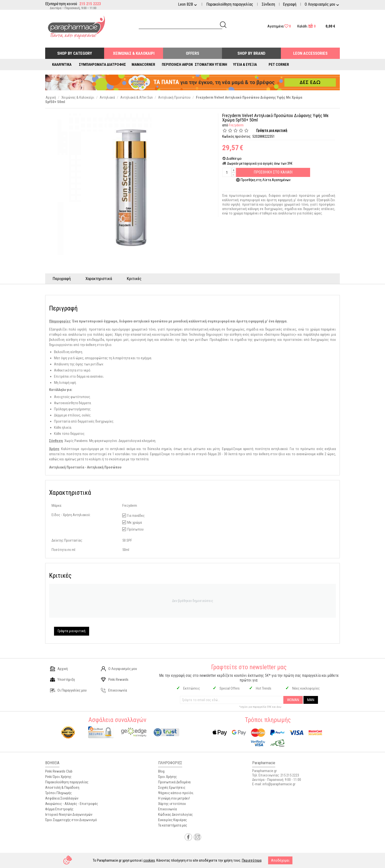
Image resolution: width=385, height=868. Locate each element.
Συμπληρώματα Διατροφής (103, 65)
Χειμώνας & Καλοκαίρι (134, 53)
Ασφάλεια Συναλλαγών (62, 798)
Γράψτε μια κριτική (272, 130)
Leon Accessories (310, 53)
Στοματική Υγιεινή (211, 65)
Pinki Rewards (115, 680)
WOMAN (293, 700)
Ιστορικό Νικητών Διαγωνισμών (69, 815)
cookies (149, 860)
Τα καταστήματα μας (173, 825)
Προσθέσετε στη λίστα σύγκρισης (267, 186)
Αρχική (59, 669)
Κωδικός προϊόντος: (237, 136)
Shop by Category (75, 53)
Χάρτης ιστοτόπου (172, 804)
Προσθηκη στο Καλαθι (273, 172)
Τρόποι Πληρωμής (58, 793)
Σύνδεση (268, 4)
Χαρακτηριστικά (99, 279)
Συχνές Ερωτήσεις (172, 788)
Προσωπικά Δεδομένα (174, 782)
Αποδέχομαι (280, 860)
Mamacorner (143, 65)
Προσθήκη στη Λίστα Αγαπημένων (266, 180)
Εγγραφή (290, 4)
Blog (161, 771)
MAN (311, 700)
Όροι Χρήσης (167, 777)
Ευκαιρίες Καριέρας (172, 820)
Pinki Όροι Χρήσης (58, 777)
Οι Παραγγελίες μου (68, 690)
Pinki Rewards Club (59, 771)
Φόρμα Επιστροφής (59, 809)
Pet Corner (279, 65)
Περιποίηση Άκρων (177, 65)
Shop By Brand (251, 53)
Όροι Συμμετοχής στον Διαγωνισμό (71, 820)
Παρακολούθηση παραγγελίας (230, 4)
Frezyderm (236, 125)
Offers (192, 53)
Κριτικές (134, 279)
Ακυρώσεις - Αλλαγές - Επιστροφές (72, 804)
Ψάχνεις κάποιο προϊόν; (176, 793)
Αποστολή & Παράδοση (62, 788)
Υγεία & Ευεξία (245, 65)
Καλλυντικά (62, 65)
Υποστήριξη (62, 680)
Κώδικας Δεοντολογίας (175, 815)
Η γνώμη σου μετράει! (174, 798)
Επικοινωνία (114, 690)
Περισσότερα (252, 860)
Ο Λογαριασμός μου (119, 669)
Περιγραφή (62, 279)
